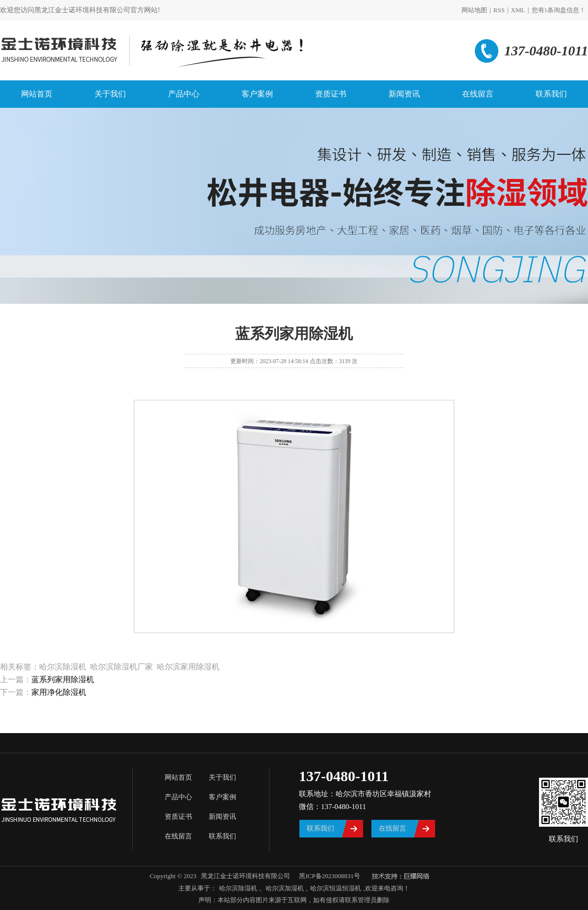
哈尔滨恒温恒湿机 (336, 888)
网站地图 (474, 10)
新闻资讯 (404, 94)
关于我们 (110, 94)
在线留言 (478, 94)
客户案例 (257, 94)
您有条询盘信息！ (559, 10)
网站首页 (37, 94)
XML (518, 10)
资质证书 (331, 94)
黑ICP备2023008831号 (329, 876)
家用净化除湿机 (59, 692)
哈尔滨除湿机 (238, 888)
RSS (499, 10)
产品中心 (184, 94)
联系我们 (551, 94)
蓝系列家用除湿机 (63, 679)
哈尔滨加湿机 (283, 888)
